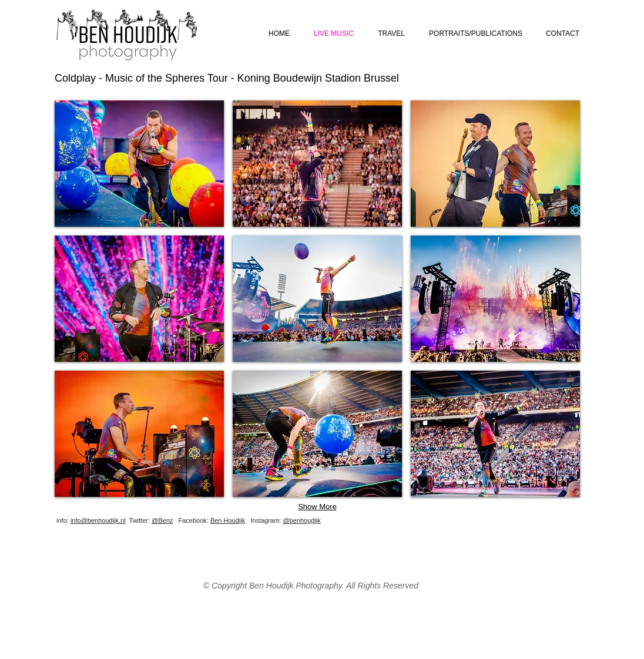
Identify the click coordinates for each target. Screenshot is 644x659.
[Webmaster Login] (332, 525)
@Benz (162, 520)
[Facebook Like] (510, 529)
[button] (139, 164)
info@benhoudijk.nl (98, 520)
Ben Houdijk (228, 520)
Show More (317, 507)
